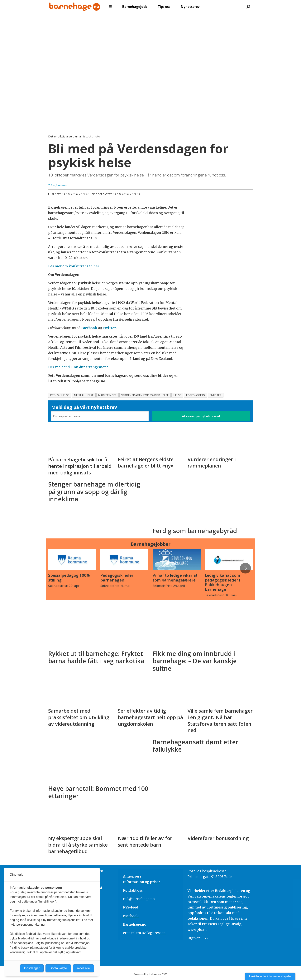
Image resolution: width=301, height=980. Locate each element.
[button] (245, 568)
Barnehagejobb (135, 7)
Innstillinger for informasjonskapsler (270, 976)
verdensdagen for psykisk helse (145, 395)
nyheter (216, 395)
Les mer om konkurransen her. (74, 266)
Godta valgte (58, 968)
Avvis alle (83, 968)
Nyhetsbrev (190, 7)
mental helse (84, 395)
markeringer (107, 395)
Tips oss (164, 7)
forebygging (196, 395)
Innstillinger (32, 968)
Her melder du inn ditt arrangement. (78, 367)
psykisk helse (60, 395)
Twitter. (110, 328)
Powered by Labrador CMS (150, 974)
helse (177, 395)
